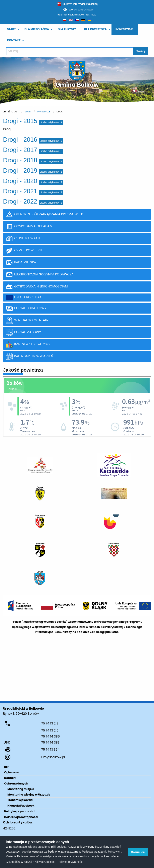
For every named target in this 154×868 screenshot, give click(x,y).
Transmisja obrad (20, 800)
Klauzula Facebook (21, 806)
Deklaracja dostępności (21, 817)
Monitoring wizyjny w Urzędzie (29, 795)
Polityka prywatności (19, 812)
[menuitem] (12, 29)
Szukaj (141, 51)
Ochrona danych (16, 784)
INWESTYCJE (124, 29)
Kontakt (10, 778)
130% (93, 15)
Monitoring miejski (21, 789)
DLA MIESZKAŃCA (37, 29)
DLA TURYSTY (67, 29)
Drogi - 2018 (20, 160)
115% (88, 15)
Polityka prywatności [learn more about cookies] (70, 862)
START (11, 29)
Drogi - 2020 (20, 181)
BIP (6, 767)
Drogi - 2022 (20, 201)
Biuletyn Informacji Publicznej (78, 4)
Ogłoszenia (12, 772)
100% (82, 15)
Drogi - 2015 (20, 121)
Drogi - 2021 (20, 191)
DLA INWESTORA (95, 29)
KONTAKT (14, 40)
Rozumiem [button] (138, 852)
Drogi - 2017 (20, 150)
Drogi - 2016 (20, 140)
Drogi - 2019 (20, 171)
